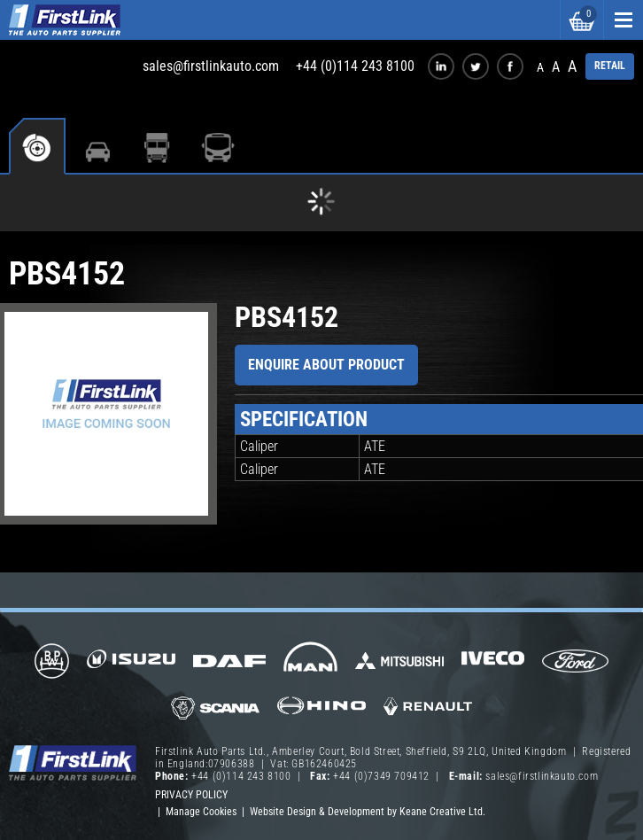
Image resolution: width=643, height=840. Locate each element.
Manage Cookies (201, 812)
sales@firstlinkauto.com (211, 66)
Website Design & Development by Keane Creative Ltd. (368, 812)
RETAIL (610, 66)
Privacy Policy (191, 795)
